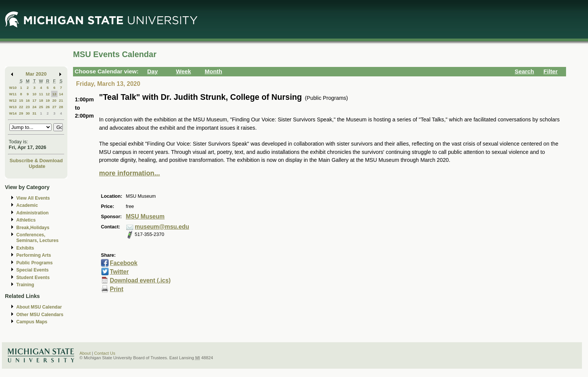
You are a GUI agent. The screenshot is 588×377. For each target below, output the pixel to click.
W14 (13, 113)
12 (48, 94)
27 (54, 107)
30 (28, 113)
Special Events (32, 270)
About (85, 353)
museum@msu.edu (162, 227)
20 (54, 100)
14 (61, 94)
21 (61, 100)
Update (37, 166)
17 (34, 100)
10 (34, 94)
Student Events (33, 278)
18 (41, 100)
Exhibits (25, 248)
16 (28, 100)
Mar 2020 (36, 74)
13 (54, 94)
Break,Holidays (33, 228)
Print (117, 289)
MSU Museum (145, 216)
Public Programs (34, 263)
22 (21, 107)
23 (28, 107)
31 (34, 113)
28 (61, 107)
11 (41, 94)
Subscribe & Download (36, 161)
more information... (130, 173)
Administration (32, 213)
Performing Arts (34, 255)
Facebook (124, 263)
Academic (27, 205)
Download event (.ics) (140, 280)
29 (21, 113)
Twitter (119, 272)
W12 (13, 100)
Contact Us (105, 353)
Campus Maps (32, 322)
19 (48, 100)
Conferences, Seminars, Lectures (37, 238)
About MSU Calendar (39, 307)
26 (48, 107)
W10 (13, 88)
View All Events (33, 198)
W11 (13, 94)
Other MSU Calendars (40, 315)
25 (41, 107)
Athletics (26, 220)
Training (25, 285)
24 (34, 107)
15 (21, 100)
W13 (13, 107)
